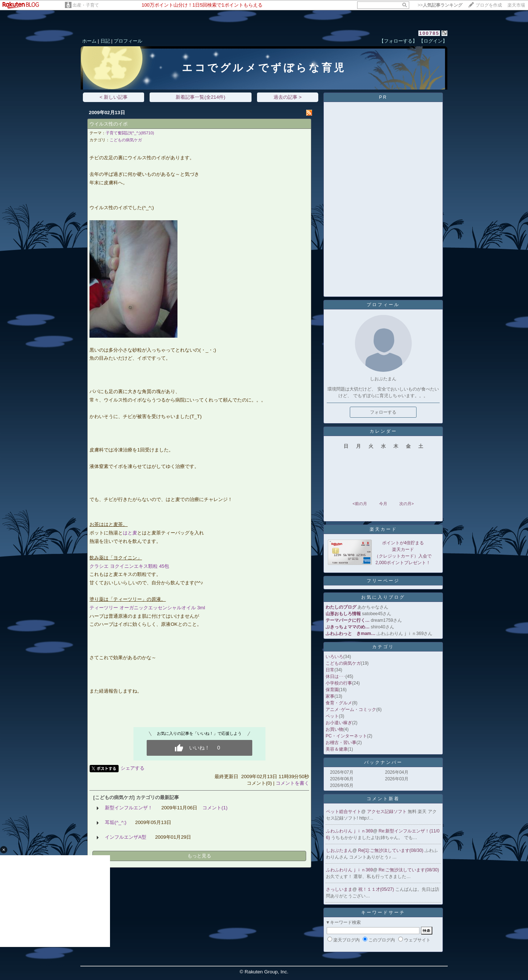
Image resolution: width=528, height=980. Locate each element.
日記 (105, 41)
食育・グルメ (339, 703)
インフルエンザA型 (126, 837)
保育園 (332, 690)
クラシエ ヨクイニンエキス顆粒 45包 (129, 566)
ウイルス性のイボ (109, 124)
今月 (383, 504)
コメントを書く (292, 783)
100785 (429, 33)
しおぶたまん (339, 850)
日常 (330, 670)
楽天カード (383, 529)
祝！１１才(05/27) (377, 889)
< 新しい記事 (114, 97)
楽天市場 (516, 5)
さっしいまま (339, 889)
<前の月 (360, 504)
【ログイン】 (433, 41)
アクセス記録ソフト (387, 812)
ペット (332, 716)
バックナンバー (383, 762)
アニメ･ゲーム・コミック (351, 709)
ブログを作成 (489, 5)
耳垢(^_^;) (116, 822)
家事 (330, 696)
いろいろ (334, 657)
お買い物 (334, 729)
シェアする (133, 768)
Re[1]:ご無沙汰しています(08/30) (391, 850)
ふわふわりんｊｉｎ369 (349, 831)
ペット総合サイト (344, 812)
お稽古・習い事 (341, 743)
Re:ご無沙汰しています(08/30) (409, 870)
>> (440, 5)
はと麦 (130, 533)
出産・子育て (86, 5)
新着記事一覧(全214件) (200, 97)
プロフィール (128, 41)
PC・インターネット (346, 736)
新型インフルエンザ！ (129, 808)
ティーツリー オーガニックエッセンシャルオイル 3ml (147, 608)
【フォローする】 (398, 41)
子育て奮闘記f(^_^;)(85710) (130, 133)
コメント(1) (215, 808)
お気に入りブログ (383, 597)
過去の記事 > (288, 97)
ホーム (89, 41)
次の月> (406, 504)
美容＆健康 (337, 749)
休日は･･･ (335, 676)
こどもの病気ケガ (126, 140)
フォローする (383, 412)
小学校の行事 (339, 683)
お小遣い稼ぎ (339, 723)
